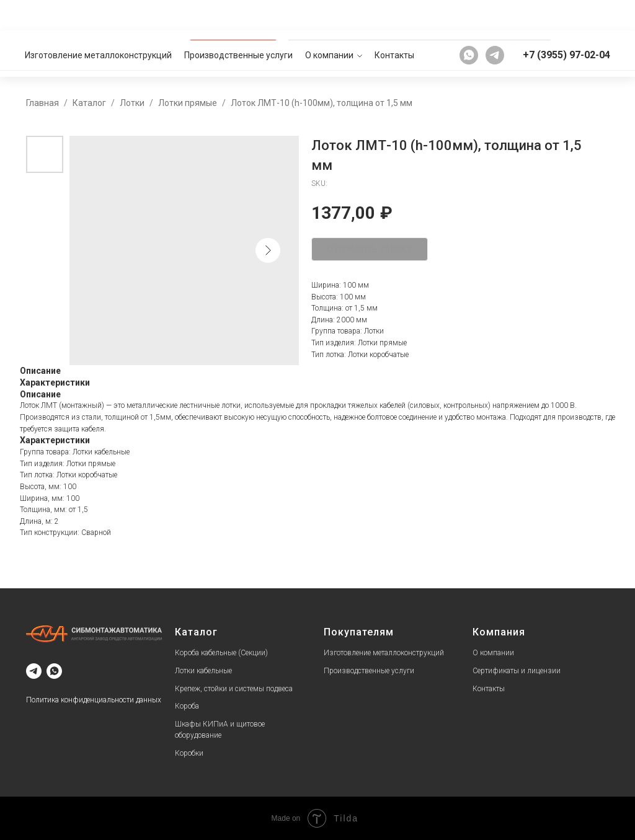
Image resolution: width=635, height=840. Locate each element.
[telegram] (495, 15)
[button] (585, 53)
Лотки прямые (188, 103)
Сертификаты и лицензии (517, 671)
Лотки (132, 103)
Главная (42, 103)
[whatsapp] (469, 15)
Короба (187, 706)
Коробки (189, 753)
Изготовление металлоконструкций (98, 15)
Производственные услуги (238, 15)
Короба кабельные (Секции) (221, 653)
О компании (329, 15)
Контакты (394, 15)
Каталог (89, 103)
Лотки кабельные (203, 671)
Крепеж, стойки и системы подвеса (234, 689)
